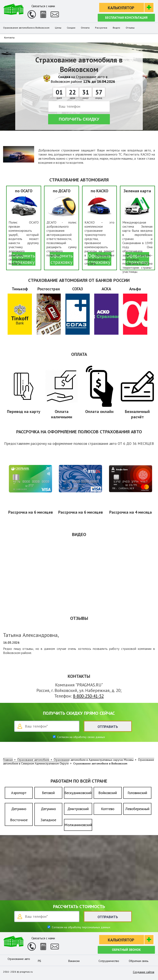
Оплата (85, 28)
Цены (58, 28)
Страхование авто (19, 959)
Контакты (9, 38)
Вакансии (74, 961)
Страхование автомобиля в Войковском (26, 28)
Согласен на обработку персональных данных (81, 927)
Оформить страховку (62, 259)
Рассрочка (101, 28)
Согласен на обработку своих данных (81, 737)
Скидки (71, 28)
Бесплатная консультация (126, 18)
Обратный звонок (126, 950)
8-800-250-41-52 (88, 696)
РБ (39, 961)
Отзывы (130, 28)
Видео (116, 28)
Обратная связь (139, 961)
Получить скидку (79, 119)
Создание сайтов (144, 972)
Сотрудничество (109, 961)
